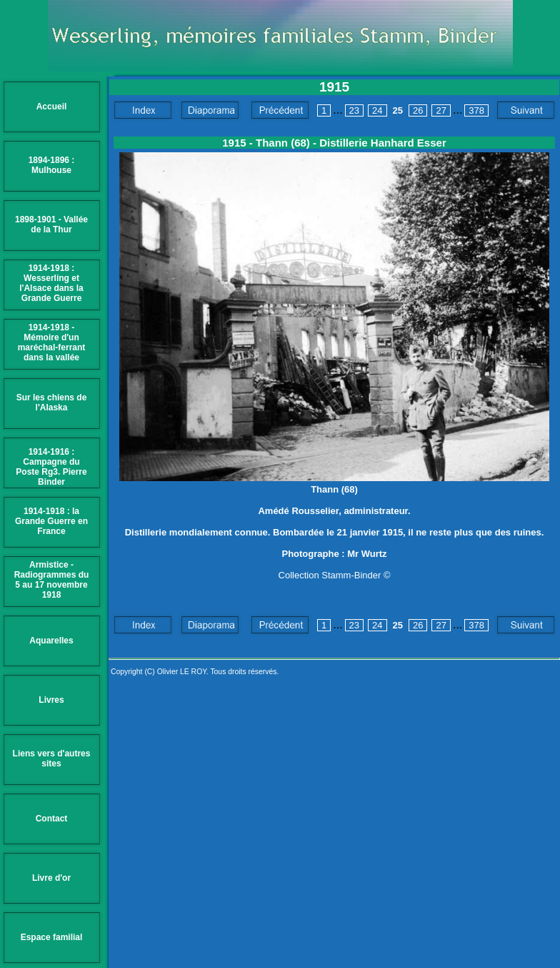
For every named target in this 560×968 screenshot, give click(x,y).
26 (418, 110)
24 (377, 110)
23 (354, 110)
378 (476, 110)
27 (441, 110)
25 (398, 110)
